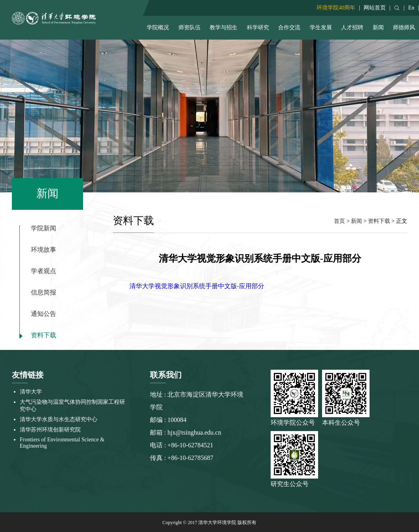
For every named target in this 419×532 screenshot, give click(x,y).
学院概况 (158, 28)
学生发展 (321, 28)
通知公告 (44, 314)
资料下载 (44, 335)
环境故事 (44, 250)
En (411, 8)
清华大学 (31, 392)
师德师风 (404, 28)
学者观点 (44, 271)
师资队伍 (190, 28)
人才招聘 (352, 28)
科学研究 (258, 28)
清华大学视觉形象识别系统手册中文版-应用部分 (197, 286)
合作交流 (289, 28)
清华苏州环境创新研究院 (50, 430)
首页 (339, 221)
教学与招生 (224, 28)
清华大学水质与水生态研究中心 (59, 419)
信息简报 (44, 293)
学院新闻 (44, 228)
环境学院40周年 (336, 8)
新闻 (378, 28)
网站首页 (375, 8)
